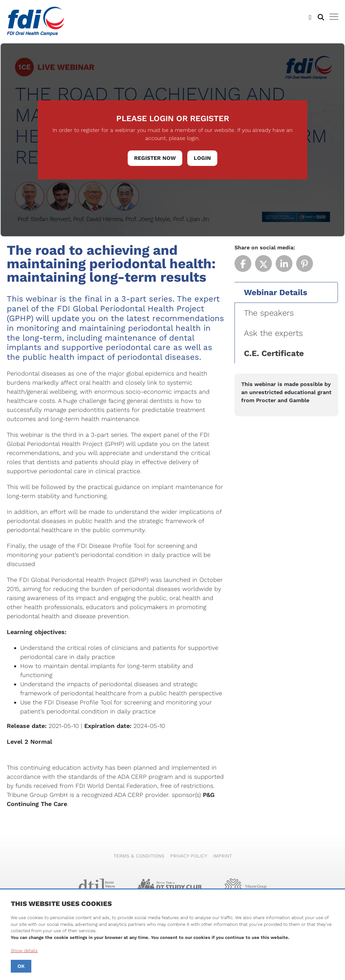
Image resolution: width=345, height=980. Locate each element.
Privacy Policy (189, 856)
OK (21, 966)
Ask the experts (273, 333)
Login (202, 158)
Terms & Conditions (139, 856)
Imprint (222, 856)
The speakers (269, 313)
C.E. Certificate (274, 353)
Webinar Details (276, 292)
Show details (24, 951)
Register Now (155, 158)
